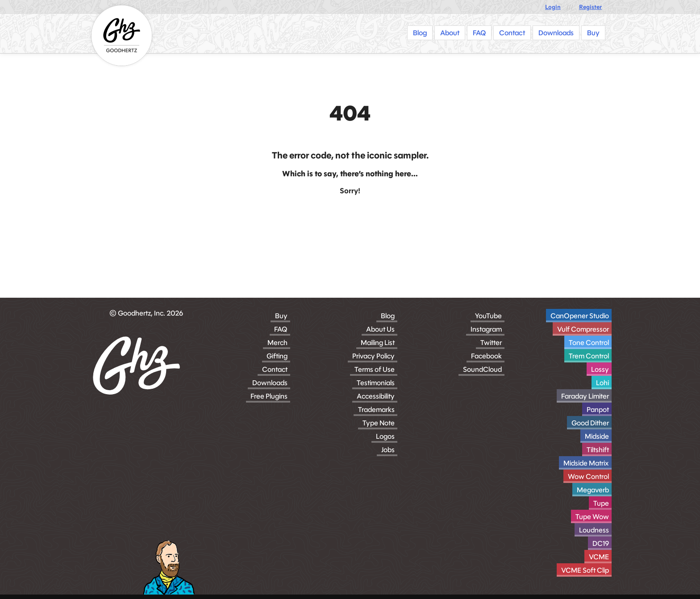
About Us (380, 329)
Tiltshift (598, 450)
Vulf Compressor (583, 329)
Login (553, 7)
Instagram (486, 329)
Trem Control (589, 356)
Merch (277, 343)
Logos (385, 436)
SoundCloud (482, 369)
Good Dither (590, 423)
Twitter (491, 343)
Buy (281, 316)
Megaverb (593, 490)
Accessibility (376, 396)
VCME (599, 557)
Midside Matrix (586, 463)
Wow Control (588, 476)
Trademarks (376, 410)
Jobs (388, 450)
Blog (388, 316)
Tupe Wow (592, 517)
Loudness (594, 530)
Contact (275, 369)
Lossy (600, 369)
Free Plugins (269, 396)
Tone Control (589, 343)
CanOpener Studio (580, 316)
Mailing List (378, 343)
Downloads (270, 383)
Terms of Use (375, 369)
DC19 (601, 543)
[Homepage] (122, 35)
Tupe (601, 503)
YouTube (488, 316)
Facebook (486, 356)
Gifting (277, 356)
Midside (597, 436)
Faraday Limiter (585, 396)
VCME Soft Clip (585, 570)
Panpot (598, 410)
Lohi (602, 383)
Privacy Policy (373, 356)
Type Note (379, 423)
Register (590, 7)
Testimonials (376, 383)
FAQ (281, 329)
